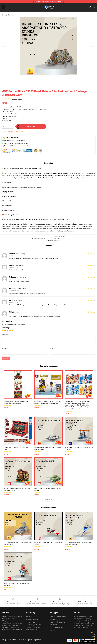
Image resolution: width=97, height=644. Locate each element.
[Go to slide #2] (44, 79)
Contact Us (53, 625)
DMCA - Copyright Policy (33, 625)
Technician (57, 240)
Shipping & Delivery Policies (58, 617)
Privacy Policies (31, 622)
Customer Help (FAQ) (56, 627)
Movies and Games (59, 236)
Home (4, 15)
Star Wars (11, 15)
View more (49, 500)
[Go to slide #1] (34, 79)
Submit (6, 358)
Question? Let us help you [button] (88, 642)
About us (29, 617)
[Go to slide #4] (64, 79)
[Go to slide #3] (54, 79)
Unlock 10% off (93, 636)
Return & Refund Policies (57, 622)
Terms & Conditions (32, 619)
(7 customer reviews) (16, 99)
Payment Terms (55, 619)
